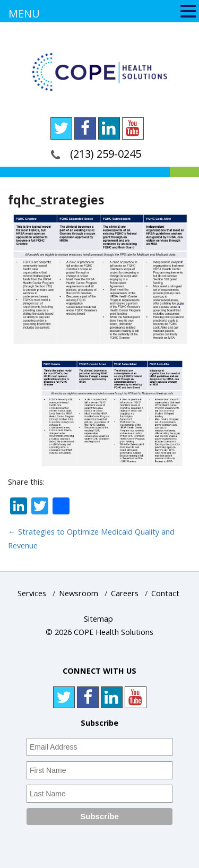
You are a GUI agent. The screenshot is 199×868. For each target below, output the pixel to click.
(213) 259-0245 (106, 154)
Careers (125, 593)
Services (32, 593)
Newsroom (79, 593)
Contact (165, 593)
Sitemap (98, 619)
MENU (24, 14)
